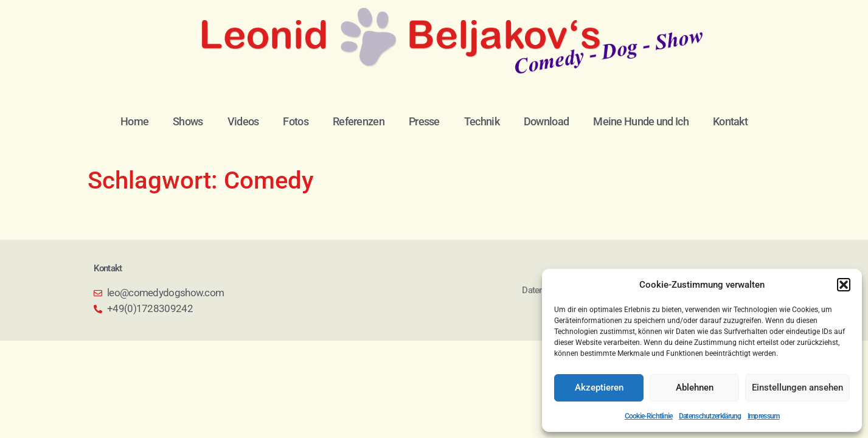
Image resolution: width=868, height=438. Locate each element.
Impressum (764, 416)
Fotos (296, 121)
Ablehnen (695, 388)
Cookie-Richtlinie (649, 416)
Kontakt (730, 121)
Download (546, 121)
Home (134, 121)
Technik (482, 121)
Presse (424, 121)
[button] (844, 285)
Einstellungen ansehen (797, 388)
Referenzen (359, 121)
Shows (188, 121)
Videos (243, 121)
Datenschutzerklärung (710, 416)
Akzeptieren (599, 388)
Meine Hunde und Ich (641, 121)
